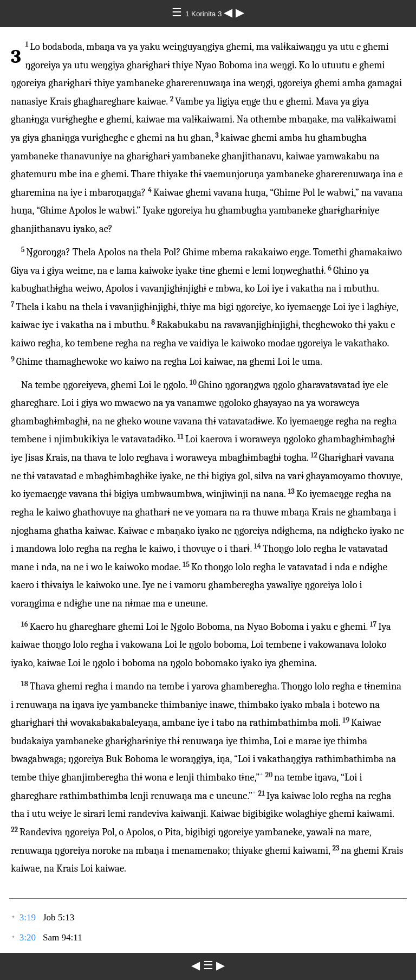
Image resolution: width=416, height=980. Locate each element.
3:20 (28, 937)
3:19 (28, 917)
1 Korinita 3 (204, 14)
